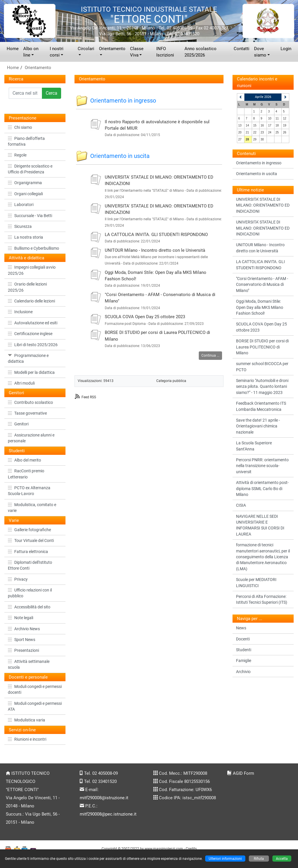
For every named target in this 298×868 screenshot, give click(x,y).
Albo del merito (24, 460)
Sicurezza (20, 226)
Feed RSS (89, 397)
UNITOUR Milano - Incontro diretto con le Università (155, 250)
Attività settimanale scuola (29, 664)
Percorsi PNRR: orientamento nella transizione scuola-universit (262, 466)
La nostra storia (25, 237)
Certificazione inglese (30, 334)
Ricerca (16, 79)
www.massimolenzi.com (164, 849)
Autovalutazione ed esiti (33, 323)
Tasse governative (27, 413)
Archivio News (24, 629)
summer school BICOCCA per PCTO (262, 367)
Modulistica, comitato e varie (32, 508)
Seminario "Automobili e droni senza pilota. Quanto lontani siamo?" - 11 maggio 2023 (262, 387)
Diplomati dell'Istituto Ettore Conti (30, 565)
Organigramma (25, 183)
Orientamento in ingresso (123, 101)
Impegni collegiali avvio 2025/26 (32, 270)
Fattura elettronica (28, 552)
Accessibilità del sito (29, 607)
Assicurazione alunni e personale (31, 438)
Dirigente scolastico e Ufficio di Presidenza (30, 169)
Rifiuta (259, 859)
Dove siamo (260, 52)
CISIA (241, 505)
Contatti (242, 49)
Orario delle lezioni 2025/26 (27, 287)
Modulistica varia (26, 720)
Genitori (18, 424)
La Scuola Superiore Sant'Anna (254, 446)
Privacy (18, 579)
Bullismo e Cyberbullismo (33, 248)
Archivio (243, 672)
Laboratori (21, 205)
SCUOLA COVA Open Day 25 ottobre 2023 (145, 317)
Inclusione (20, 312)
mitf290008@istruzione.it (104, 798)
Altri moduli (21, 383)
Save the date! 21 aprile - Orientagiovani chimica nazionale (258, 426)
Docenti (243, 639)
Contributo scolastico (30, 402)
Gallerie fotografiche (29, 530)
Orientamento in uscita (120, 156)
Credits (191, 849)
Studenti (244, 650)
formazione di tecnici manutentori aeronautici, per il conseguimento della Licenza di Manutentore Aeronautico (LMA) (263, 557)
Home (13, 49)
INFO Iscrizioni (165, 52)
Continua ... (210, 355)
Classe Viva (137, 52)
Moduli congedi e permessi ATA (35, 706)
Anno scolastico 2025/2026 (201, 52)
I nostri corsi (57, 52)
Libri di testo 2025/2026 (33, 345)
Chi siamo (20, 127)
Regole (17, 155)
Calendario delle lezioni (31, 301)
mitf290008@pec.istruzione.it (108, 814)
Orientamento (112, 49)
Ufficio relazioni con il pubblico (30, 593)
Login (286, 49)
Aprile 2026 (263, 97)
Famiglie (244, 661)
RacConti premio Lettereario (26, 474)
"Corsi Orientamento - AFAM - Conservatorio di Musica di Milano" (262, 285)
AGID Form (243, 773)
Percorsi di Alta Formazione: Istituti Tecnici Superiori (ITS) (262, 599)
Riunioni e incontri (27, 739)
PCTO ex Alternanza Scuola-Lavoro (29, 491)
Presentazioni (23, 650)
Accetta (282, 859)
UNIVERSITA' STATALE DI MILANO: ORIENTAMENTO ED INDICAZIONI (263, 205)
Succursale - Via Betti (30, 216)
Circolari (86, 49)
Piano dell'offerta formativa (26, 141)
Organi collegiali (25, 194)
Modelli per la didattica (31, 372)
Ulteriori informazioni (225, 859)
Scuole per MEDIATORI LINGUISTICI (256, 582)
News (241, 628)
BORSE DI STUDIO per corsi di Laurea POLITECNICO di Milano (262, 347)
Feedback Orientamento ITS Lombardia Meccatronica (261, 406)
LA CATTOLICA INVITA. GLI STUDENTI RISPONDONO (156, 235)
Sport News (22, 640)
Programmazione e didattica (28, 358)
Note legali (21, 618)
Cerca (52, 93)
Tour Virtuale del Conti (31, 540)
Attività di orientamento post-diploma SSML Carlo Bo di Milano (262, 488)
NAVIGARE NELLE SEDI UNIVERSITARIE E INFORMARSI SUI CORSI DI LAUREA (260, 525)
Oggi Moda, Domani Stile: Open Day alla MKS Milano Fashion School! (260, 307)
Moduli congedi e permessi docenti (35, 689)
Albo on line (31, 52)
